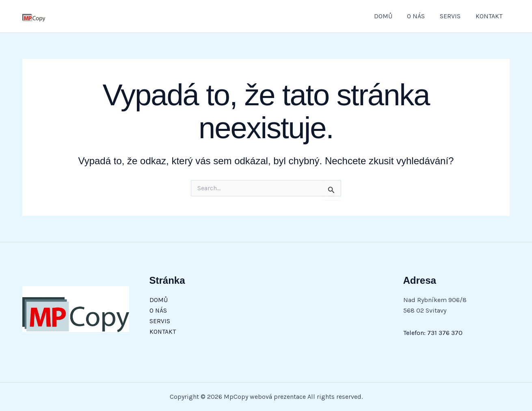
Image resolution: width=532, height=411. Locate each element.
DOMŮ (390, 16)
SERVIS (453, 16)
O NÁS (421, 16)
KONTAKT (490, 16)
